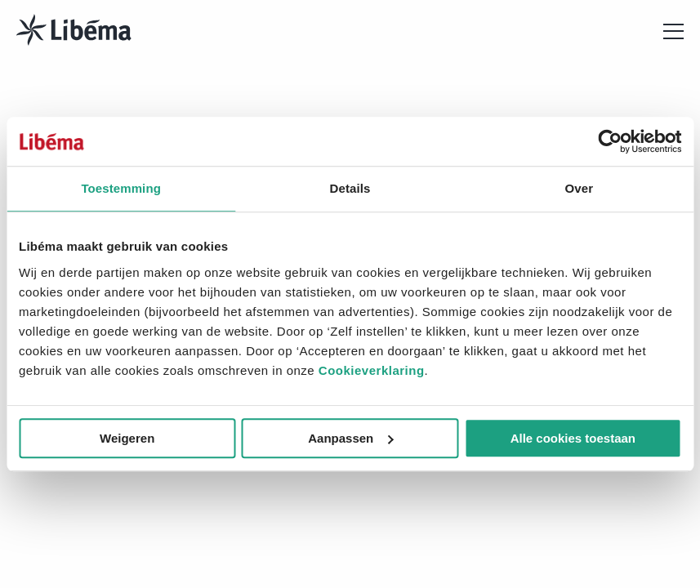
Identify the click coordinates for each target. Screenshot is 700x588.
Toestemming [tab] (121, 188)
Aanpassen (350, 438)
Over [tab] (580, 188)
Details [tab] (350, 188)
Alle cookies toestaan (573, 438)
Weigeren (127, 438)
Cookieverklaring (372, 370)
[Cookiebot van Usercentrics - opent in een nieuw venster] (610, 141)
